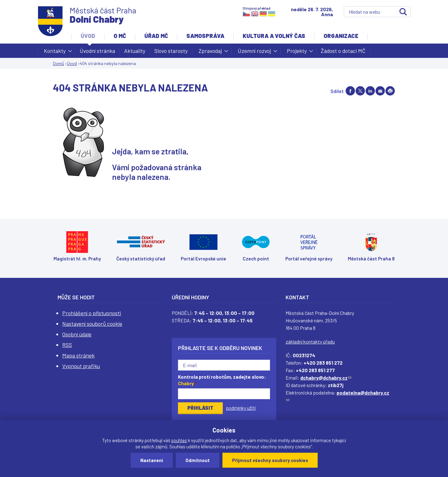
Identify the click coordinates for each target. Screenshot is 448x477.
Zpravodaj (210, 53)
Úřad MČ (156, 36)
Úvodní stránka (97, 51)
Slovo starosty (171, 51)
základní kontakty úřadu (310, 341)
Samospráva (205, 36)
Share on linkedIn (370, 91)
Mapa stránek (78, 355)
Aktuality (135, 51)
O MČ (120, 36)
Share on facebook (350, 91)
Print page (390, 91)
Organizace (341, 36)
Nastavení (152, 460)
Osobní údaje (77, 334)
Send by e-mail (380, 91)
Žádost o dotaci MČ (343, 51)
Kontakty (55, 53)
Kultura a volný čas (274, 36)
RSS (67, 345)
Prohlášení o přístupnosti (92, 313)
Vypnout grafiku (81, 366)
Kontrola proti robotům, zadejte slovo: (222, 380)
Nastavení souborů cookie (92, 324)
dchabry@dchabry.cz (326, 378)
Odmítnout (198, 460)
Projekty (297, 53)
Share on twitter (360, 91)
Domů (58, 63)
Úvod (88, 36)
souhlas (179, 440)
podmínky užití (241, 408)
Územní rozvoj (254, 53)
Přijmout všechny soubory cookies (270, 460)
